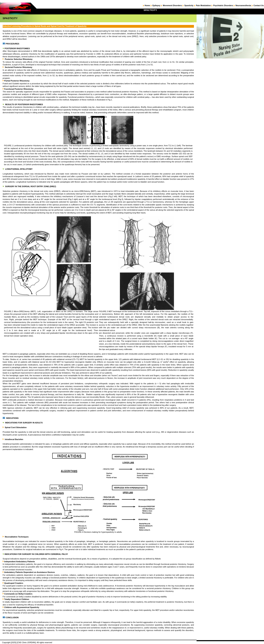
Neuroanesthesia (243, 5)
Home (147, 5)
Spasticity (189, 5)
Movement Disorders (172, 5)
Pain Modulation (203, 5)
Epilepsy (156, 5)
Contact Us (259, 5)
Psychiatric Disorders (223, 5)
